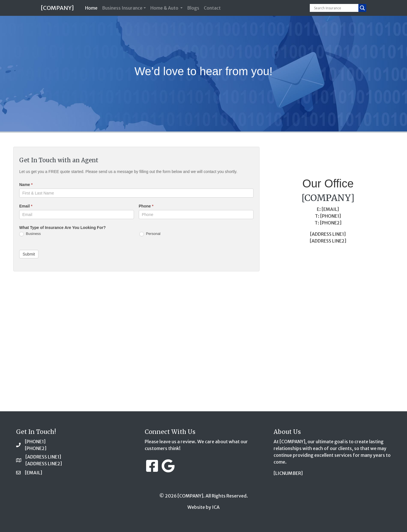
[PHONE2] (36, 448)
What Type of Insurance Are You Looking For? (62, 228)
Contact (212, 8)
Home (92, 7)
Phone (146, 206)
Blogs (193, 8)
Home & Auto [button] (165, 8)
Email (26, 206)
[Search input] (335, 8)
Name (26, 185)
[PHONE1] (35, 442)
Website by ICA (203, 507)
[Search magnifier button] (362, 8)
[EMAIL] (33, 473)
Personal (150, 234)
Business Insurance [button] (122, 8)
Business (30, 234)
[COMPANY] (57, 8)
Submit (29, 254)
